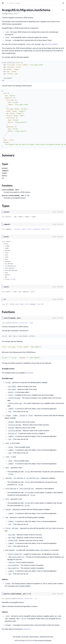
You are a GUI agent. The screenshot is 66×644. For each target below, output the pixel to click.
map (16, 304)
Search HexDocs (34, 637)
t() (3, 178)
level (26, 304)
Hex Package (17, 637)
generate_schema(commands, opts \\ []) (16, 195)
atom (23, 229)
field (28, 229)
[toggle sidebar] (2, 3)
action (17, 229)
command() (5, 171)
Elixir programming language (43, 640)
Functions (7, 186)
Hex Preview (25, 637)
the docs (47, 554)
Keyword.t (44, 229)
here (50, 48)
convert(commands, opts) (10, 190)
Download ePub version (46, 637)
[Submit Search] (7, 3)
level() (4, 176)
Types (5, 164)
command (36, 229)
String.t (39, 304)
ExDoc (23, 640)
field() (4, 173)
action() (5, 168)
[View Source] (62, 212)
